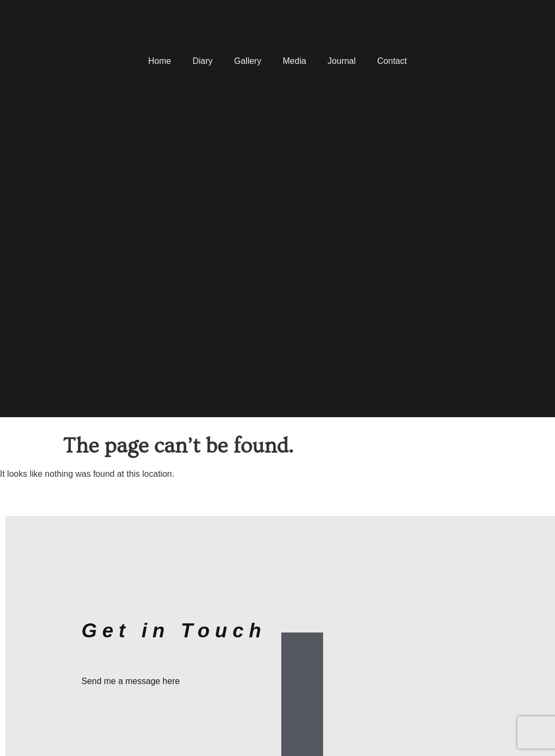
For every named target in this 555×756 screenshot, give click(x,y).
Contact (392, 61)
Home (160, 61)
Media (295, 61)
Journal (341, 61)
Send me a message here (131, 681)
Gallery (248, 61)
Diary (203, 61)
